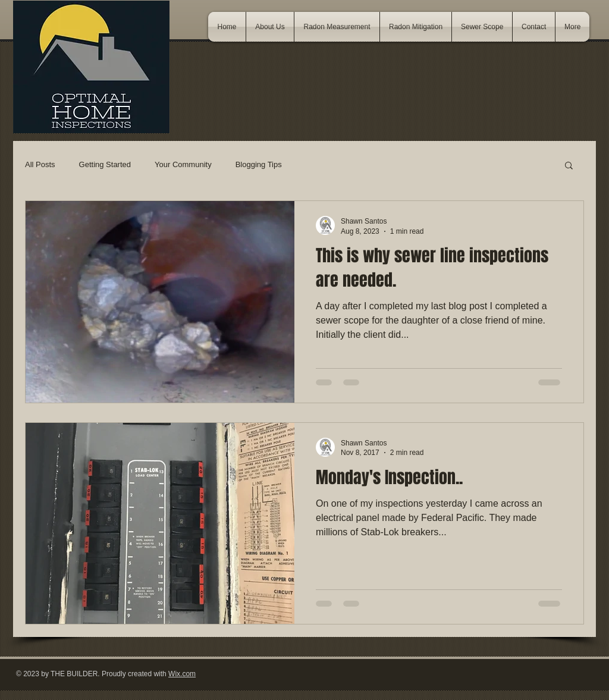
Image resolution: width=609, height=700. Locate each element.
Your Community (183, 164)
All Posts (40, 164)
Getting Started (105, 164)
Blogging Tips (259, 164)
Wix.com (182, 674)
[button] (569, 166)
